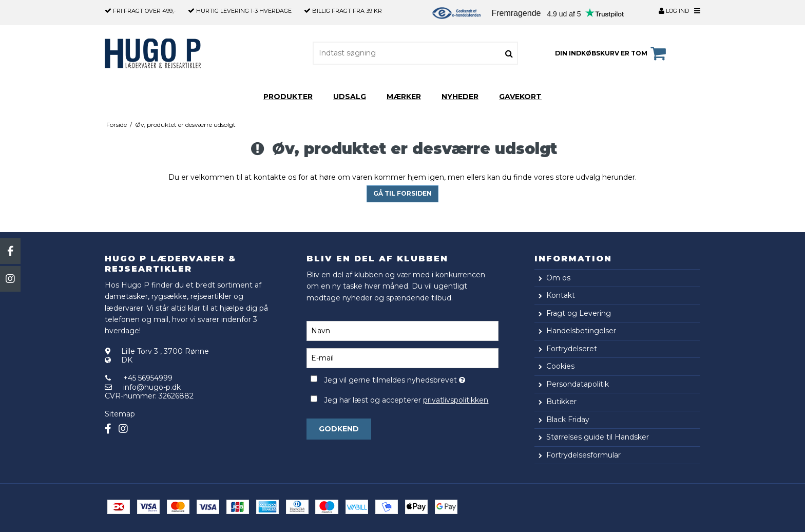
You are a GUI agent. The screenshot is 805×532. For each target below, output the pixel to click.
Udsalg (350, 97)
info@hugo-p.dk (152, 387)
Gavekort (520, 97)
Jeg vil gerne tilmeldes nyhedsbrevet (411, 378)
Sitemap (120, 414)
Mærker (404, 97)
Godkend (339, 429)
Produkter (288, 97)
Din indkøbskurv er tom (612, 53)
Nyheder (460, 97)
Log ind (674, 11)
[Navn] (402, 330)
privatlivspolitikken (456, 400)
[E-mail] (402, 357)
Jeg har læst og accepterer (406, 400)
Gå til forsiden (402, 193)
